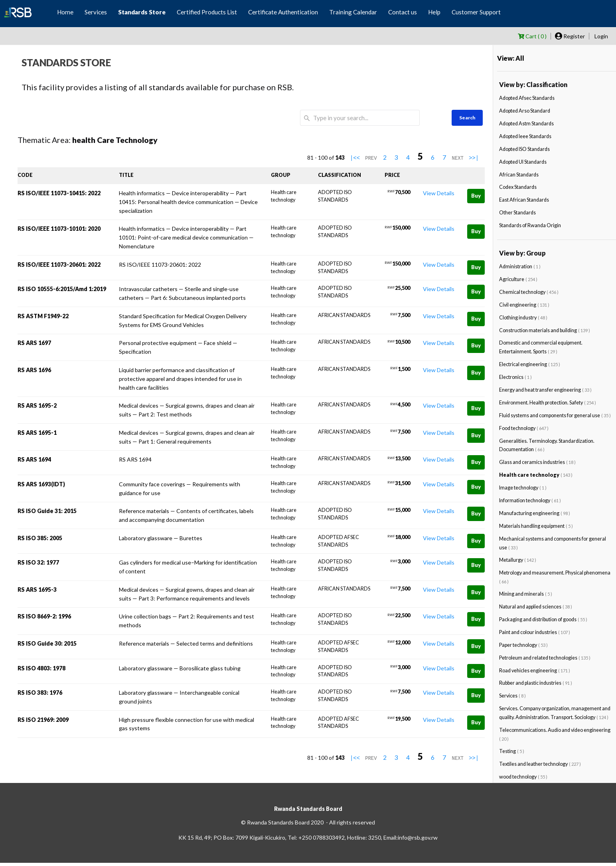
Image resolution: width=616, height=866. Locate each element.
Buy (476, 196)
